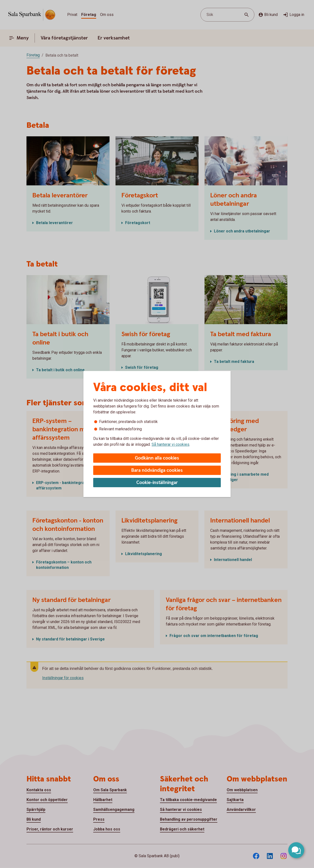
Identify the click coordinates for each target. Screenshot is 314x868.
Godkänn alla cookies (157, 458)
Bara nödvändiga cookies (157, 470)
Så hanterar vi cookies (170, 444)
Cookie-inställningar (157, 483)
